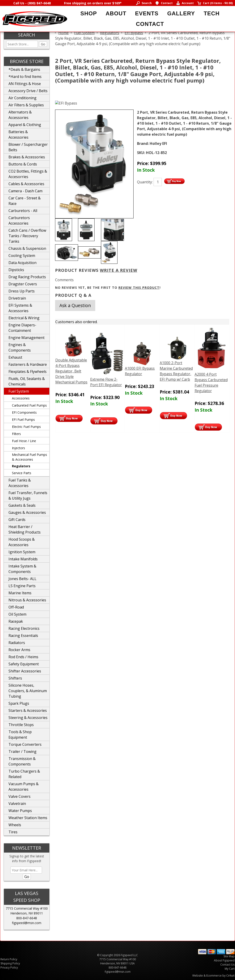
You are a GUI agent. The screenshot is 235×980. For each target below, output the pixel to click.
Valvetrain (17, 804)
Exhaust (15, 357)
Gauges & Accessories (27, 512)
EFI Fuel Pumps (23, 420)
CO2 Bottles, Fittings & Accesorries (28, 174)
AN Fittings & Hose (25, 84)
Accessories (21, 398)
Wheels (15, 825)
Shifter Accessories (25, 671)
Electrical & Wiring (24, 318)
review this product (139, 288)
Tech (211, 13)
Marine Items (20, 593)
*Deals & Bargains (24, 69)
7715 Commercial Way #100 (27, 908)
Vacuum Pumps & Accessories (24, 787)
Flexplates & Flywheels (28, 372)
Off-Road (16, 607)
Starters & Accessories (28, 710)
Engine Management (27, 338)
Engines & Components (20, 347)
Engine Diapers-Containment (22, 328)
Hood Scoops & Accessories (22, 542)
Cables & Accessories (26, 184)
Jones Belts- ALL (22, 579)
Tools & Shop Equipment (20, 735)
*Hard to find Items (25, 77)
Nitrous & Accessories (27, 600)
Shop (89, 13)
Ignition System (22, 552)
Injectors (18, 448)
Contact (150, 24)
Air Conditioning (22, 98)
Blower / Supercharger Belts (28, 147)
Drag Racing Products (27, 277)
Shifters (15, 678)
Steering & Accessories (28, 718)
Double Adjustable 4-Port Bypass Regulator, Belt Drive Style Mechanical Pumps (71, 371)
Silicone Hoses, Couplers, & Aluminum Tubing (28, 691)
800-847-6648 (27, 918)
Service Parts (22, 473)
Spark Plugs (19, 703)
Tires (13, 832)
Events (147, 13)
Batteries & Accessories (18, 135)
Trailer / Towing (22, 752)
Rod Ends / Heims (23, 657)
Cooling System (22, 256)
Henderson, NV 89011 (27, 913)
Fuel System (19, 391)
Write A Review (119, 270)
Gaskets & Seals (22, 505)
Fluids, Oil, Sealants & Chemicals (27, 381)
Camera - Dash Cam (25, 191)
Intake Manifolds (23, 559)
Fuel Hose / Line (24, 441)
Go (43, 44)
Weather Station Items (28, 818)
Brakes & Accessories (27, 157)
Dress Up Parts (22, 291)
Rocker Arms (19, 650)
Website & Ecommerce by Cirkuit (213, 976)
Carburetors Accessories (19, 220)
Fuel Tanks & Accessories (20, 483)
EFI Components (24, 412)
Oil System (17, 614)
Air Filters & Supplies (26, 105)
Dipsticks (16, 270)
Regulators (21, 466)
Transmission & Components (22, 761)
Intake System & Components (22, 569)
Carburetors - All (23, 211)
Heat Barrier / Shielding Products (25, 529)
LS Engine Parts (22, 586)
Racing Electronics (24, 628)
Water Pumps (20, 811)
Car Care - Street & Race (25, 201)
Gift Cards (17, 520)
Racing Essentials (23, 636)
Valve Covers (20, 796)
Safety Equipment (24, 664)
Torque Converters (25, 744)
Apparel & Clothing (25, 125)
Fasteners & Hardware (28, 364)
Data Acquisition (22, 263)
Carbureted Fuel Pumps (29, 405)
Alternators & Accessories (20, 115)
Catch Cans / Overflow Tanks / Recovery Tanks (27, 236)
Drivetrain (17, 298)
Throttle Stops (21, 725)
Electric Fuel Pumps (26, 427)
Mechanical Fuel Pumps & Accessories (29, 457)
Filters (16, 434)
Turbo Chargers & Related (24, 774)
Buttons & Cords (23, 164)
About (116, 13)
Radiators (17, 643)
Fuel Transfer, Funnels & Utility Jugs (28, 496)
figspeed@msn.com (27, 923)
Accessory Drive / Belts (28, 91)
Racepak (16, 621)
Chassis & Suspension (27, 248)
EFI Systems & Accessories (20, 308)
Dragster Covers (23, 284)
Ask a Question (75, 305)
